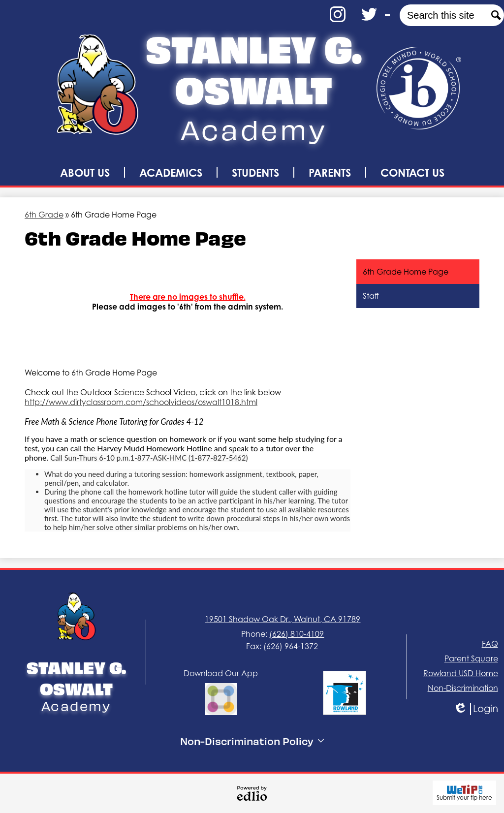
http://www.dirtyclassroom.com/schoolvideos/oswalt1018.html (141, 402)
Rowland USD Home (461, 673)
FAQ (490, 644)
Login (476, 709)
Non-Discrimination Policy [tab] (252, 741)
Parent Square (471, 658)
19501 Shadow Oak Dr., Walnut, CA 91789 (283, 619)
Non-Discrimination (463, 688)
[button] (85, 172)
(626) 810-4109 (297, 634)
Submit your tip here (464, 793)
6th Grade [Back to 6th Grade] (44, 215)
